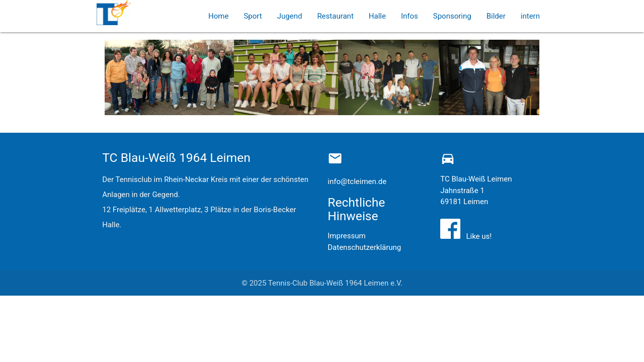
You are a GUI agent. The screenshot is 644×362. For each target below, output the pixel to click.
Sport (253, 16)
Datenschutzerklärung (364, 247)
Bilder (496, 16)
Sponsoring (452, 16)
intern (530, 16)
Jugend (290, 16)
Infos (410, 16)
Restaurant (335, 16)
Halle (377, 16)
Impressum (346, 236)
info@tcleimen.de (357, 182)
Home (218, 16)
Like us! (477, 236)
